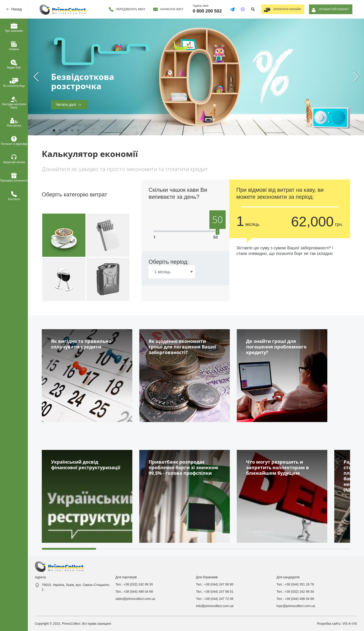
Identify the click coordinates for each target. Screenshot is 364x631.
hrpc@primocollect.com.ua (296, 606)
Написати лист (170, 9)
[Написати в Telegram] (231, 9)
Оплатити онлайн (286, 9)
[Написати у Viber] (241, 9)
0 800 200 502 (206, 11)
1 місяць (162, 272)
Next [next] (356, 77)
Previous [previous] (36, 77)
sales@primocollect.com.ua (135, 599)
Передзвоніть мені (129, 9)
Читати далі (66, 105)
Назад (16, 9)
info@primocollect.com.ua (215, 606)
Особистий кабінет (334, 9)
